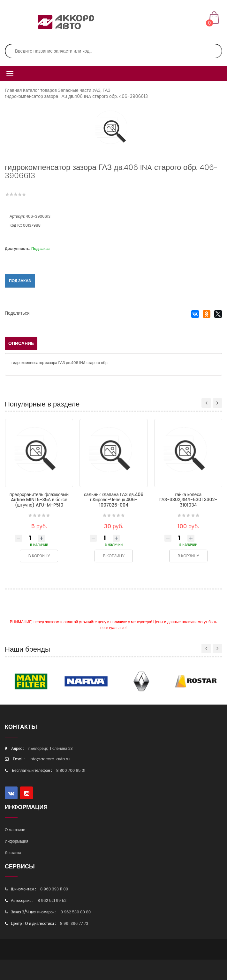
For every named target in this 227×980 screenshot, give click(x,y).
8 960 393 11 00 (54, 889)
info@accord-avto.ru (50, 759)
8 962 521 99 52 (52, 900)
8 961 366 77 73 (74, 923)
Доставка (13, 853)
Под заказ (20, 281)
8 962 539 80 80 (76, 912)
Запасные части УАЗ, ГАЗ (84, 90)
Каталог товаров (40, 90)
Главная (13, 90)
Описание (21, 343)
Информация (16, 841)
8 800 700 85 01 (71, 770)
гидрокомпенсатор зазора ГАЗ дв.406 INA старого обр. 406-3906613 (76, 96)
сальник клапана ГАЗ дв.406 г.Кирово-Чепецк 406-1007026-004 (114, 500)
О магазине (15, 830)
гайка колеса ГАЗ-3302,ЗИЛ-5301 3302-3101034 (188, 500)
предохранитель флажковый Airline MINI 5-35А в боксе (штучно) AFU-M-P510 (39, 500)
